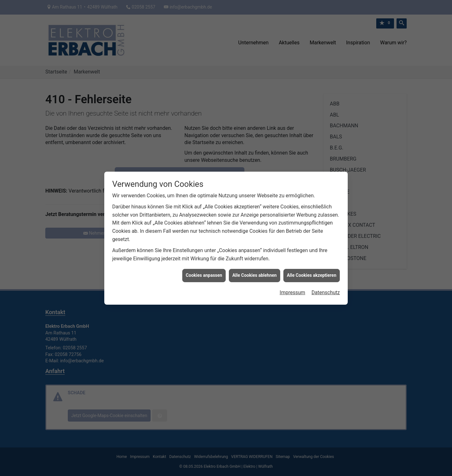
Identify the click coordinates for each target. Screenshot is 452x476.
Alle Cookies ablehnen (255, 272)
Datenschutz (326, 289)
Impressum (292, 289)
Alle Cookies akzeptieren (312, 272)
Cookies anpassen (204, 272)
